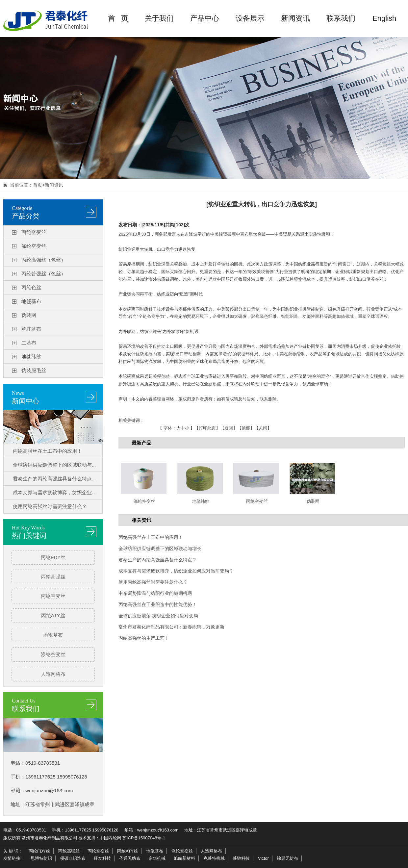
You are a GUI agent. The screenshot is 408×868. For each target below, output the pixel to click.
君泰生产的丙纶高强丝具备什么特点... (54, 479)
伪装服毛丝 (34, 370)
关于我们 (159, 18)
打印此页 (207, 428)
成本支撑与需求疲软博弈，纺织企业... (54, 492)
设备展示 (250, 18)
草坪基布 (31, 329)
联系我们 (341, 18)
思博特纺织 (41, 858)
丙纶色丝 (31, 287)
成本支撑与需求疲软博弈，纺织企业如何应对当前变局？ (176, 571)
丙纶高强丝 (53, 577)
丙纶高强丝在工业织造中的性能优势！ (158, 604)
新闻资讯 (295, 18)
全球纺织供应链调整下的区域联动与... (54, 465)
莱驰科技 (241, 858)
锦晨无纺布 (287, 858)
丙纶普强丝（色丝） (44, 274)
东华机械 (157, 858)
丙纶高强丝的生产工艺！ (144, 638)
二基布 (29, 343)
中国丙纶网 (110, 838)
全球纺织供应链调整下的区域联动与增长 (160, 549)
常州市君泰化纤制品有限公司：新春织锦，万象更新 (171, 627)
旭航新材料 (184, 858)
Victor (263, 858)
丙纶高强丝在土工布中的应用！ (47, 451)
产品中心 (205, 18)
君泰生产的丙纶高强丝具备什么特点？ (158, 560)
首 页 (118, 18)
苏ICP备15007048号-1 (144, 838)
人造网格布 (53, 674)
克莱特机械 (214, 858)
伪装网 (29, 315)
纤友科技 (102, 858)
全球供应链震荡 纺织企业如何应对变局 (158, 616)
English (384, 18)
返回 (229, 428)
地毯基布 (31, 301)
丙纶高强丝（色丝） (44, 260)
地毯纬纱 (31, 357)
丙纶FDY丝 (53, 557)
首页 (38, 185)
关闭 (263, 428)
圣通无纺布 (130, 858)
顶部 (246, 428)
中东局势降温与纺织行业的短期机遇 (155, 593)
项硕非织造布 (73, 858)
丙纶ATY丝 (53, 615)
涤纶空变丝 (34, 246)
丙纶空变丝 (34, 232)
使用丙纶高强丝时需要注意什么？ (50, 506)
